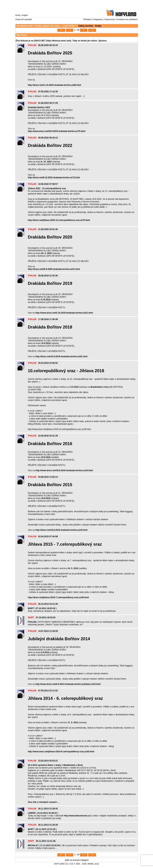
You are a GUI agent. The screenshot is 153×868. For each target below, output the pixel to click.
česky (18, 15)
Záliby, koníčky (86, 26)
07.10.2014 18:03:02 (46, 608)
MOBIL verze (93, 864)
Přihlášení (88, 19)
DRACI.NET (40, 41)
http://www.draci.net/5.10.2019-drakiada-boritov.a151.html (64, 313)
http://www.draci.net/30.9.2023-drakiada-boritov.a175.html (57, 131)
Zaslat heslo (110, 19)
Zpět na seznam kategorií (77, 860)
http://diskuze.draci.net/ (59, 41)
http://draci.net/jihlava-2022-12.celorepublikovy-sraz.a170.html (59, 220)
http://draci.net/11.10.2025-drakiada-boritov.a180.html (54, 85)
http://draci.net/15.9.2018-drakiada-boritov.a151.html (61, 356)
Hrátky (98, 26)
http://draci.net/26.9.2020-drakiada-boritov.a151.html (54, 269)
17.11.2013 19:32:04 (50, 845)
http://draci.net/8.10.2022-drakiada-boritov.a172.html (54, 178)
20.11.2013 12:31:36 (46, 829)
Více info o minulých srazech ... (43, 802)
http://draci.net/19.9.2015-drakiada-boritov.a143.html (61, 530)
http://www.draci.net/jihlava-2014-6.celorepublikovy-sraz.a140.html (61, 752)
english (25, 15)
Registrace (98, 19)
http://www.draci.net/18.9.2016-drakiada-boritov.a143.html (64, 470)
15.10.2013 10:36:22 (47, 813)
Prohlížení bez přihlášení (127, 19)
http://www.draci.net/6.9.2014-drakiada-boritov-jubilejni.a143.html (68, 684)
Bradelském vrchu (100, 387)
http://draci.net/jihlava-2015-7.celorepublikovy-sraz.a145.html (58, 597)
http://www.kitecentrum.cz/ (77, 816)
